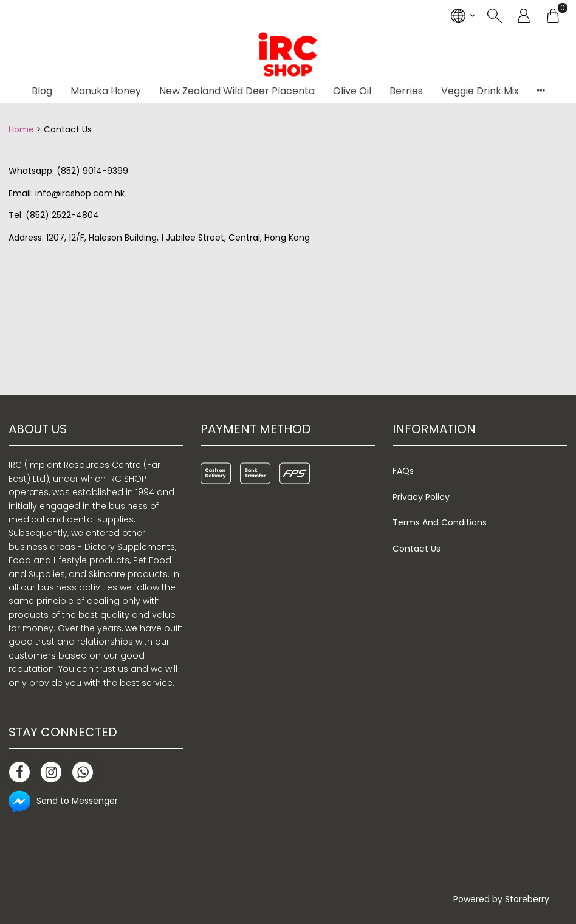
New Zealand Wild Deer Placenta (237, 91)
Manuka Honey (106, 91)
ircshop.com (87, 193)
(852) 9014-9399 (92, 171)
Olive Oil (352, 91)
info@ (48, 193)
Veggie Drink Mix (480, 91)
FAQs (403, 471)
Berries (406, 91)
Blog (42, 91)
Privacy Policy (421, 497)
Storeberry (527, 899)
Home (21, 129)
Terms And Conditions (440, 522)
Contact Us (417, 549)
